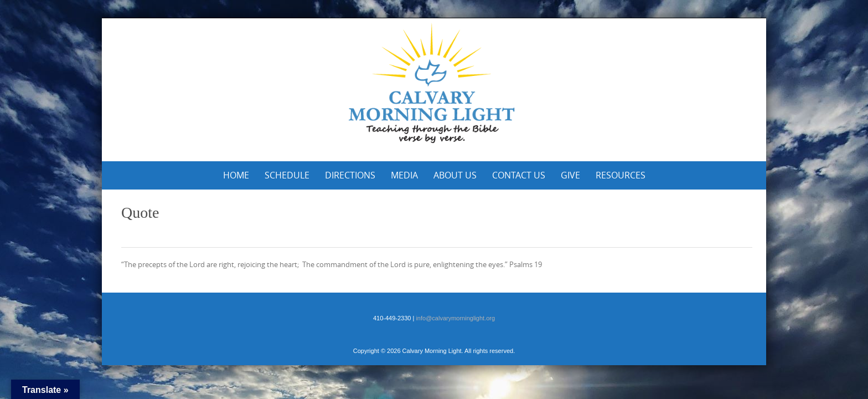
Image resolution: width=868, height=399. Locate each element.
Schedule (287, 175)
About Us (455, 175)
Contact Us (519, 175)
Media (404, 175)
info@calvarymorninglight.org (455, 318)
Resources (621, 175)
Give (570, 175)
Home (236, 175)
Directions (350, 175)
